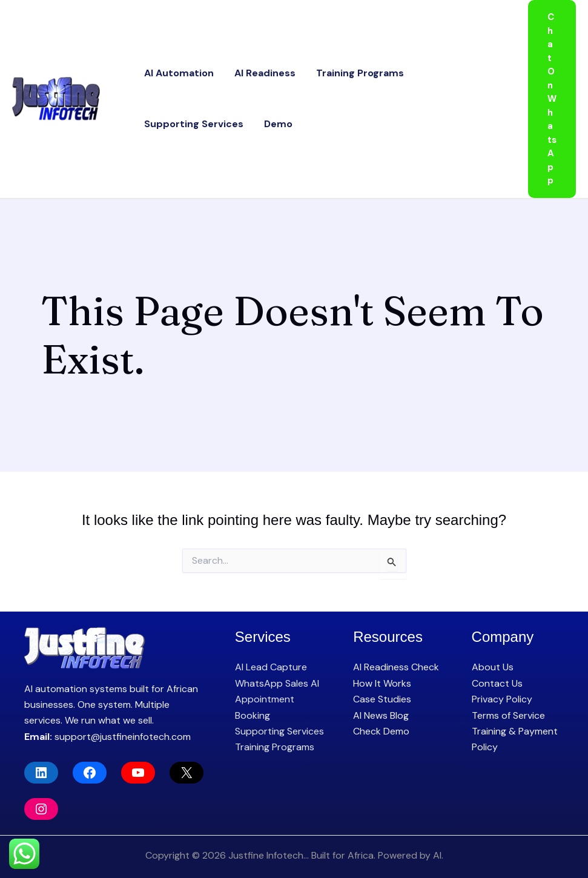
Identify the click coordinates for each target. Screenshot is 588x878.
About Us (493, 667)
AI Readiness (249, 69)
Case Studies (382, 699)
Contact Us (497, 683)
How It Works (382, 683)
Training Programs (333, 69)
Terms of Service (508, 715)
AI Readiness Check (396, 667)
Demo (153, 127)
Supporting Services (436, 69)
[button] (552, 99)
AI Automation (173, 69)
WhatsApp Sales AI (277, 683)
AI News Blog (381, 715)
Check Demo (381, 731)
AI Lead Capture (271, 667)
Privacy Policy (502, 699)
